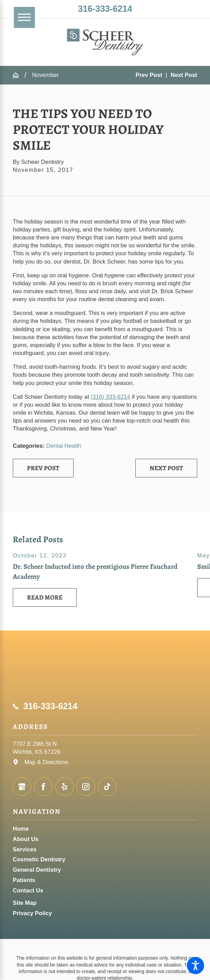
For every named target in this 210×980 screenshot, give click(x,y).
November (45, 75)
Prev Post (43, 468)
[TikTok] (107, 786)
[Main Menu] (24, 17)
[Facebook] (43, 786)
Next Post (166, 468)
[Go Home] (18, 75)
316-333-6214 (105, 9)
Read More (45, 597)
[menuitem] (105, 829)
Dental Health (64, 446)
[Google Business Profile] (22, 786)
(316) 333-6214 (111, 397)
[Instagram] (86, 786)
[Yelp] (65, 786)
